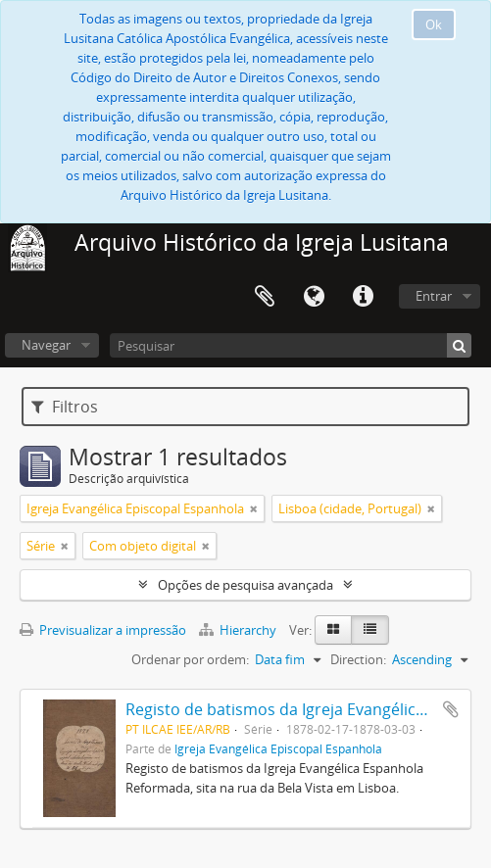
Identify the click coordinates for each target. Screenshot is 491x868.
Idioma (314, 297)
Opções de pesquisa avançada (245, 585)
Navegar (46, 345)
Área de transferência (265, 297)
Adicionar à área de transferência (451, 709)
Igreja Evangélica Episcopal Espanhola (278, 748)
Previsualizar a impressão (103, 630)
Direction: (358, 659)
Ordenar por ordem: (190, 659)
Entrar (434, 296)
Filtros (65, 407)
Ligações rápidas (363, 297)
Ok (434, 24)
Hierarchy (239, 630)
